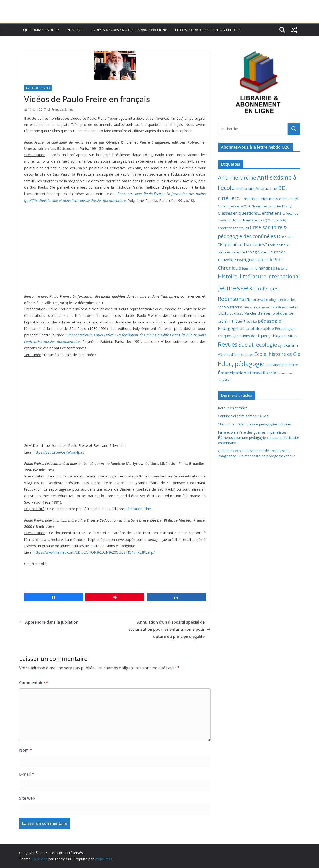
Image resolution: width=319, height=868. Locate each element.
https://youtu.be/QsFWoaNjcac (59, 452)
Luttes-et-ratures (38, 88)
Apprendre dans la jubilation (49, 622)
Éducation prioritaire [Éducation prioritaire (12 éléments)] (282, 365)
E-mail (26, 774)
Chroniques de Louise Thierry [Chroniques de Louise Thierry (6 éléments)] (271, 206)
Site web (27, 798)
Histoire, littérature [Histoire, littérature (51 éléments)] (242, 276)
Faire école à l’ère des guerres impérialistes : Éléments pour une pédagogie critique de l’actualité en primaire (259, 437)
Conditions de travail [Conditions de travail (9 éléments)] (233, 228)
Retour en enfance (233, 408)
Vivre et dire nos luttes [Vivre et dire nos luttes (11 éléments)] (236, 354)
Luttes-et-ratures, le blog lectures (209, 30)
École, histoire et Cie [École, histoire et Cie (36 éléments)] (277, 354)
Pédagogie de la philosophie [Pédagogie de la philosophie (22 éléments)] (246, 328)
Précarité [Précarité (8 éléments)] (250, 321)
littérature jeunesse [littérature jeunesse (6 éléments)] (257, 307)
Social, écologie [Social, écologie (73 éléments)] (258, 345)
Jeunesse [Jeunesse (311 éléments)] (233, 288)
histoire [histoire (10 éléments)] (282, 268)
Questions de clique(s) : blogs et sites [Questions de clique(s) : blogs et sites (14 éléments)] (265, 336)
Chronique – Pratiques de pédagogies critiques (255, 424)
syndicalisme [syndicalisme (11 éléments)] (288, 345)
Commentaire (34, 683)
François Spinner (63, 110)
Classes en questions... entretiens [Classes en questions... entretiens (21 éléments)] (250, 213)
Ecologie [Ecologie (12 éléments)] (253, 252)
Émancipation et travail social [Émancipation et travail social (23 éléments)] (248, 373)
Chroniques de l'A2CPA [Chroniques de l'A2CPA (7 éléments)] (234, 206)
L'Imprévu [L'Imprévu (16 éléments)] (254, 299)
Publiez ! (75, 30)
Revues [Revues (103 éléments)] (228, 344)
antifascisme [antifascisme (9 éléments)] (245, 189)
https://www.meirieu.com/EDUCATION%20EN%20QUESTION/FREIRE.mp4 (94, 552)
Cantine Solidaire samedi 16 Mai (243, 416)
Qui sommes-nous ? (41, 30)
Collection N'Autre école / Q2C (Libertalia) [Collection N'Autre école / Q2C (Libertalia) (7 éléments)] (257, 220)
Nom (25, 750)
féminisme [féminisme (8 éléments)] (250, 268)
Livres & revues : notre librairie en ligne (129, 30)
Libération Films (139, 509)
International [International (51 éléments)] (284, 276)
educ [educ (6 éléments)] (264, 252)
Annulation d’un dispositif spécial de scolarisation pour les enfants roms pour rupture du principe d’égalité (169, 629)
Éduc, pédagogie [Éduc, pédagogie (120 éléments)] (241, 364)
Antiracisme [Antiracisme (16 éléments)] (266, 188)
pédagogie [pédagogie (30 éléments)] (269, 321)
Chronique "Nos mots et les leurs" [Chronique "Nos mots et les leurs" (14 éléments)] (271, 199)
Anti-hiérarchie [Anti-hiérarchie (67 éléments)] (237, 177)
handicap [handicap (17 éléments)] (267, 268)
